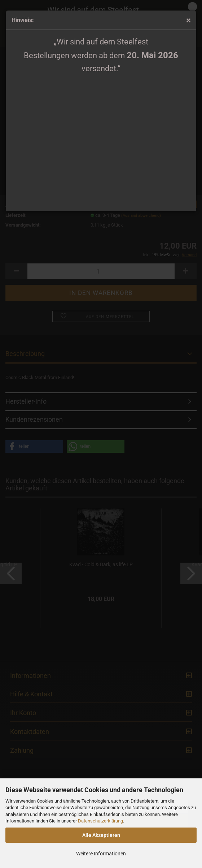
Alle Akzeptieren (101, 835)
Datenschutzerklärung (100, 821)
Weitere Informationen (101, 854)
